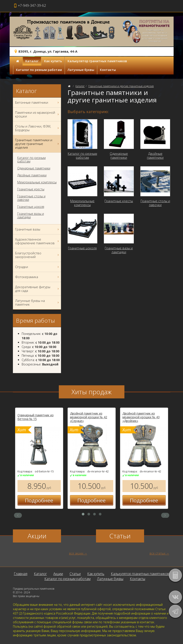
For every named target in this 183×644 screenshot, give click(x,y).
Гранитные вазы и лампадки (31, 215)
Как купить (53, 61)
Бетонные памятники (37, 102)
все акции (76, 553)
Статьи (75, 574)
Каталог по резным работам (39, 70)
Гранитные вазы (37, 229)
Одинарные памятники (34, 168)
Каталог (32, 61)
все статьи (157, 553)
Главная (21, 574)
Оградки (37, 267)
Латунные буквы (81, 70)
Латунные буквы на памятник (37, 303)
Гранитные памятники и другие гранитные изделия (121, 86)
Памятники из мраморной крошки (37, 114)
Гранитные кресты (31, 189)
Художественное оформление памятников (37, 241)
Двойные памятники (32, 175)
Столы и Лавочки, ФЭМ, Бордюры (37, 128)
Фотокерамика (37, 277)
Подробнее (39, 500)
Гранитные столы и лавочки (31, 198)
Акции (58, 574)
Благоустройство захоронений (37, 255)
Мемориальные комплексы (37, 182)
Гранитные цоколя (31, 207)
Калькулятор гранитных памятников (97, 61)
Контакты (108, 70)
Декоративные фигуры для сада (37, 289)
